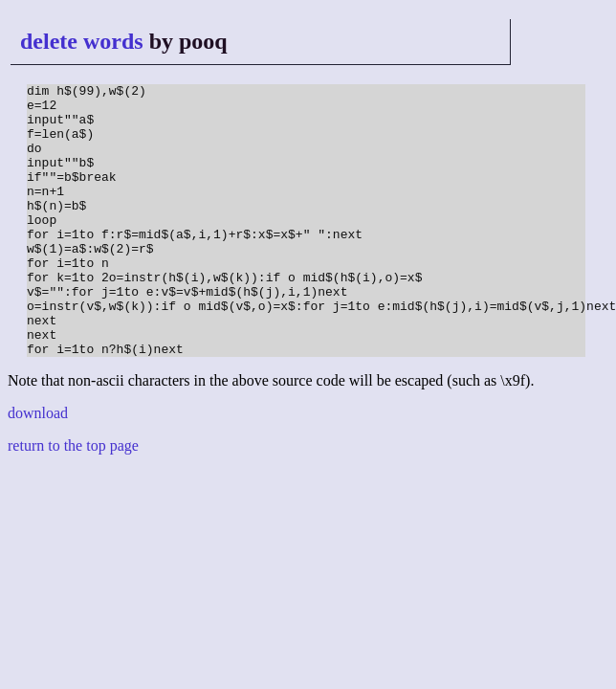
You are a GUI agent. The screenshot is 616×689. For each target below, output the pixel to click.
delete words (82, 41)
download (38, 467)
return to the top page (73, 500)
